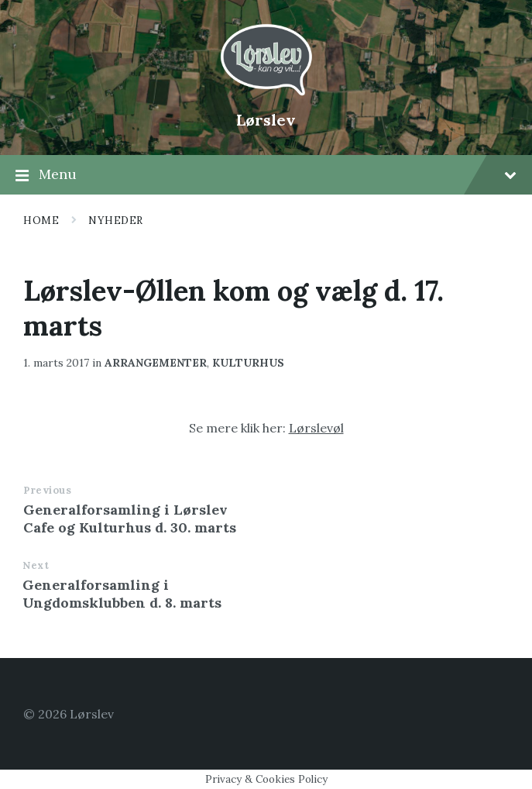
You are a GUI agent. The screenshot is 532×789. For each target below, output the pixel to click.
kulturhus (248, 363)
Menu (266, 175)
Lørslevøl (316, 428)
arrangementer (156, 363)
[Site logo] (266, 94)
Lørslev (266, 120)
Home (41, 221)
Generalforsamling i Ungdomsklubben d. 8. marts (122, 594)
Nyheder (116, 221)
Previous (47, 490)
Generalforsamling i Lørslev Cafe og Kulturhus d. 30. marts (130, 519)
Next (36, 565)
